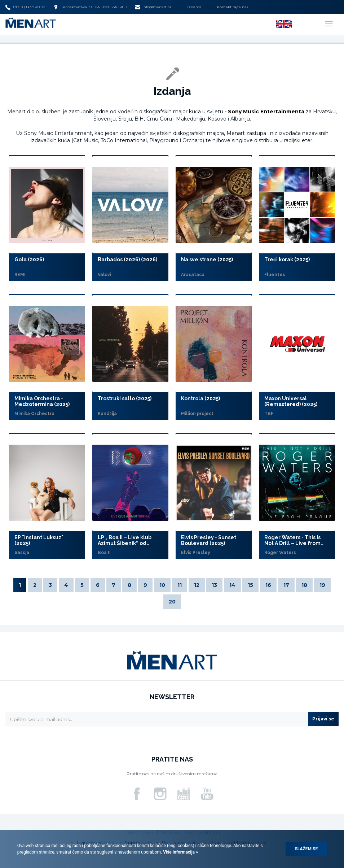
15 (250, 585)
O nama (194, 7)
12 (197, 585)
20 (172, 602)
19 (322, 585)
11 (180, 585)
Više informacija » (180, 852)
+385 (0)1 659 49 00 (25, 7)
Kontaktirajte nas (233, 7)
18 (304, 585)
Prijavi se (323, 719)
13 (214, 585)
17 (286, 585)
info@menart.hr (153, 7)
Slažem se (306, 849)
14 (232, 585)
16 (268, 585)
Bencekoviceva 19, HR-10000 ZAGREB (90, 7)
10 (162, 585)
